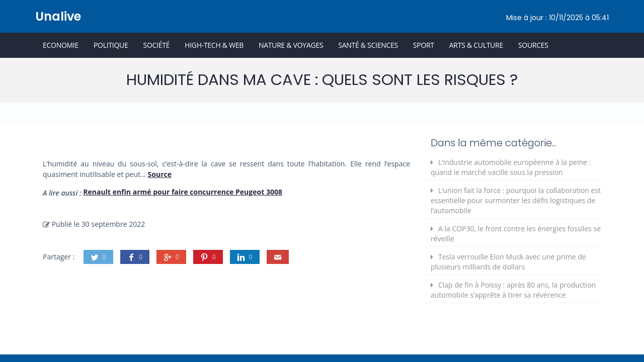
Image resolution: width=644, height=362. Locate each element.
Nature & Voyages (291, 45)
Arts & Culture (476, 45)
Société (156, 45)
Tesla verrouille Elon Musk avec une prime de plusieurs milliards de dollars (508, 262)
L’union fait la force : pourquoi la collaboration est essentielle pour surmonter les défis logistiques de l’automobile (516, 200)
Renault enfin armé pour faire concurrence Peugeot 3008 (183, 192)
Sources (533, 45)
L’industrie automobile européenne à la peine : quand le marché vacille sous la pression (511, 167)
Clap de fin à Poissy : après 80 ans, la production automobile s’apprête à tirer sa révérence (513, 290)
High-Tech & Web (214, 45)
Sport (424, 45)
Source (160, 174)
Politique (111, 45)
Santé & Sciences (368, 45)
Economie (61, 45)
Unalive (58, 16)
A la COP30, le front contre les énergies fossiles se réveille (516, 234)
